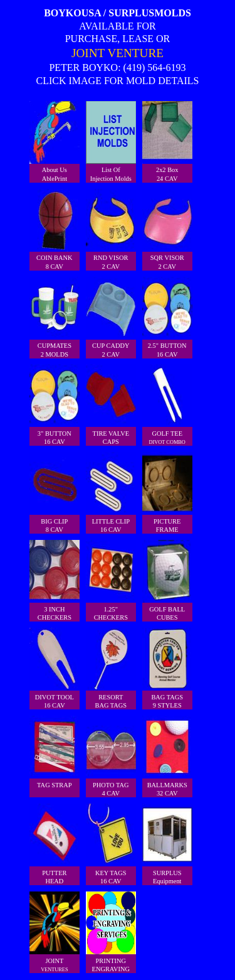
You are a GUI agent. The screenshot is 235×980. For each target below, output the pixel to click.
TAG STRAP (55, 752)
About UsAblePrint (55, 142)
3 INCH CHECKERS (55, 580)
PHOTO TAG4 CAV (111, 756)
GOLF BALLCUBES (167, 580)
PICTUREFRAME (167, 493)
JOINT (55, 932)
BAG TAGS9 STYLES (167, 668)
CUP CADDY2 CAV (111, 317)
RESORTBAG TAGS (111, 668)
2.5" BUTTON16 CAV (167, 317)
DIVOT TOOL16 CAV (55, 668)
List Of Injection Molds (111, 142)
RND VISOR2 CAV (111, 229)
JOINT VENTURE (118, 53)
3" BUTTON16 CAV (55, 405)
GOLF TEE (167, 405)
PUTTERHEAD (55, 844)
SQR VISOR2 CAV (167, 229)
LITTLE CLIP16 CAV (111, 493)
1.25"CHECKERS (111, 580)
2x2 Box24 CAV (167, 142)
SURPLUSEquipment (167, 844)
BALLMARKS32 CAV (167, 756)
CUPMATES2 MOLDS (55, 317)
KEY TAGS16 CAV (111, 844)
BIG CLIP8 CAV (55, 493)
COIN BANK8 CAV (55, 229)
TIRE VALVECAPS (111, 405)
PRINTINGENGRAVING (111, 932)
